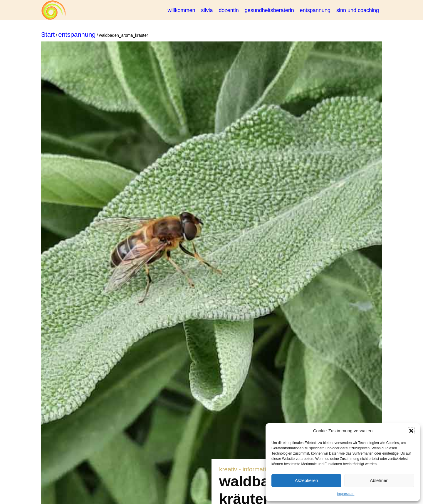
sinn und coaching (358, 10)
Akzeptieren (306, 480)
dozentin (229, 10)
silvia (207, 10)
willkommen (182, 10)
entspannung (315, 10)
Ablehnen (379, 480)
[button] (411, 431)
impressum (346, 494)
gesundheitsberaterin (269, 10)
